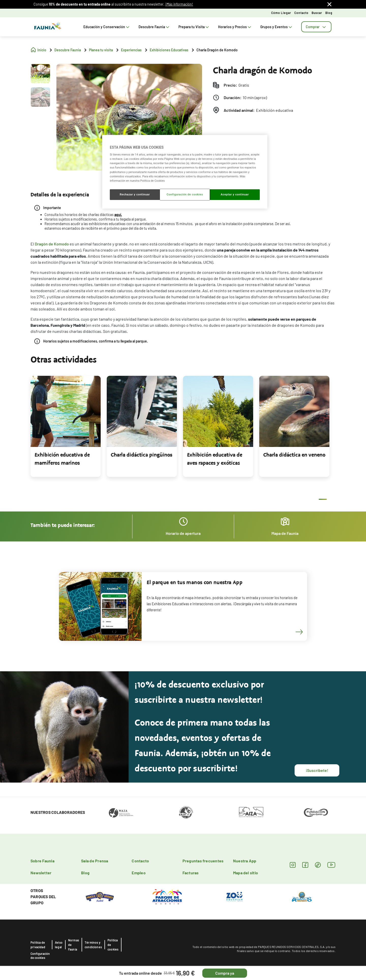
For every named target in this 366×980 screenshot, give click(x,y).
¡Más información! (179, 4)
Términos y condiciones (93, 945)
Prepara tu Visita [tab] (194, 27)
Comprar (316, 27)
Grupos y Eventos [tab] (277, 27)
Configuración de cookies (40, 956)
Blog (329, 13)
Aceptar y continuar (235, 194)
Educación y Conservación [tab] (107, 27)
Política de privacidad (38, 945)
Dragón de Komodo (52, 244)
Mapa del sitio (246, 873)
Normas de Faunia (74, 945)
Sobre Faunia (42, 861)
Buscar (317, 13)
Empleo (139, 873)
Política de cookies (113, 945)
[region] (185, 172)
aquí (118, 215)
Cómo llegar (281, 13)
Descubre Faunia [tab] (154, 27)
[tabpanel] (66, 426)
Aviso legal (59, 945)
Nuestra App (245, 861)
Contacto (301, 13)
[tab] (316, 27)
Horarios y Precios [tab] (235, 27)
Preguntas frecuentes (203, 861)
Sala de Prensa (95, 861)
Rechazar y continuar (135, 194)
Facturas (191, 873)
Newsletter (41, 873)
